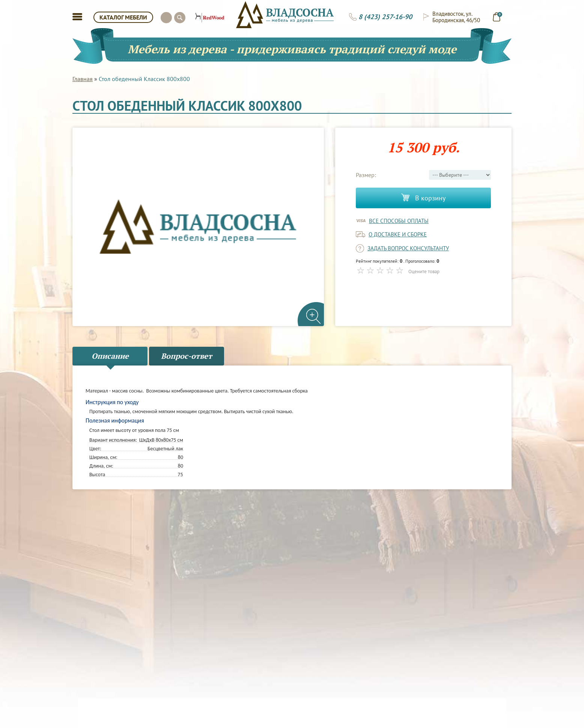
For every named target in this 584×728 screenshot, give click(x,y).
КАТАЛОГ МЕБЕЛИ (123, 17)
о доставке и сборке (398, 234)
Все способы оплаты (399, 221)
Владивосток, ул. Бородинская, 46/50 (456, 17)
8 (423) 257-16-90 (385, 17)
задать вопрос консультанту (408, 248)
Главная (83, 79)
